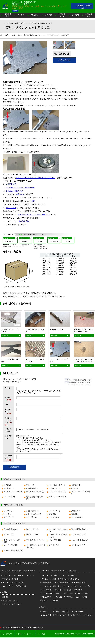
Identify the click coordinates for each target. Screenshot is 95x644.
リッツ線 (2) (8, 511)
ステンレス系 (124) (34, 514)
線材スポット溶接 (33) (57, 492)
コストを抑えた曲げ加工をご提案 (14, 586)
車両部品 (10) (9, 488)
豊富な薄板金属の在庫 (10, 579)
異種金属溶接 (46, 597)
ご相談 (32, 201)
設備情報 (48, 15)
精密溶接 (58, 597)
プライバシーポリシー (25, 634)
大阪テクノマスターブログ (12, 604)
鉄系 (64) (7, 514)
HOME (15, 11)
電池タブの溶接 (82, 593)
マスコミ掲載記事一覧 (10, 601)
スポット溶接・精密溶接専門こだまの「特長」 (18, 571)
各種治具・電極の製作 (14, 191)
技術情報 (35, 15)
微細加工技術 (24, 221)
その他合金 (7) (77, 517)
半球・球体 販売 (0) (57, 485)
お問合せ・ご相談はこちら (84, 7)
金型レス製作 (11, 208)
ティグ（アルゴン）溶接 (69, 586)
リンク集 (42, 634)
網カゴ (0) (75, 488)
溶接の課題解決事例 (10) (81, 529)
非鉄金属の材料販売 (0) (35, 492)
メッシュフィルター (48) (13, 492)
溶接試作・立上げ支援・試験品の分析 (20, 188)
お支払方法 (89, 615)
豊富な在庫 (20, 194)
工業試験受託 (46, 590)
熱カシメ (45, 600)
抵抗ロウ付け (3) (33, 529)
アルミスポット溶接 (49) (36, 540)
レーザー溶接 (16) (11, 545)
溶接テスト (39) (32, 534)
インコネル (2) (54, 511)
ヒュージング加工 (80, 583)
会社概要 (56, 611)
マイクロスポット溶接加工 (51, 575)
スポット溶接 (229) (79, 534)
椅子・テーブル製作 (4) (58, 497)
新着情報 (5, 597)
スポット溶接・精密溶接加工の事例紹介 (27, 35)
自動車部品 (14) (32, 488)
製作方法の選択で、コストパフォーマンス (34, 215)
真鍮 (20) (75, 514)
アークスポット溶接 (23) (13, 551)
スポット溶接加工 (71, 575)
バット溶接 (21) (55, 540)
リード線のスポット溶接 (50, 593)
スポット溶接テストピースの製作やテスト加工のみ (36, 178)
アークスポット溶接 (49, 586)
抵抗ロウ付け (68, 593)
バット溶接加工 (47, 583)
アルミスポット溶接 (49, 579)
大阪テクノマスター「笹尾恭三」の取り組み (18, 575)
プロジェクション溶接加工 (69, 579)
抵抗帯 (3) (8, 485)
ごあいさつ (45, 611)
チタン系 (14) (31, 517)
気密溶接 (55, 600)
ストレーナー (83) (56, 488)
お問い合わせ (89, 15)
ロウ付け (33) (54, 545)
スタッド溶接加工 (63, 583)
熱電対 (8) (30, 485)
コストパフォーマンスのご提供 (13, 583)
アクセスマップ (60, 615)
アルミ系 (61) (9, 517)
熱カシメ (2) (8, 534)
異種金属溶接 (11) (11, 529)
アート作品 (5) (9, 497)
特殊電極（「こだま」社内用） (77, 597)
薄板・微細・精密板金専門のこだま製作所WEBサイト (23, 627)
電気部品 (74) (76, 485)
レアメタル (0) (54, 517)
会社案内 (75, 15)
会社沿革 (66, 611)
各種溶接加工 (11, 184)
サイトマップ (7, 634)
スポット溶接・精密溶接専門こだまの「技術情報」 (58, 571)
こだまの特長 (8, 15)
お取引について (62, 15)
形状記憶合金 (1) (33, 511)
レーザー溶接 (86, 586)
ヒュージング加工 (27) (80, 540)
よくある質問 (46, 615)
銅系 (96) (52, 514)
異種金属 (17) (76, 511)
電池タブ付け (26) (78, 545)
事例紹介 (21, 15)
